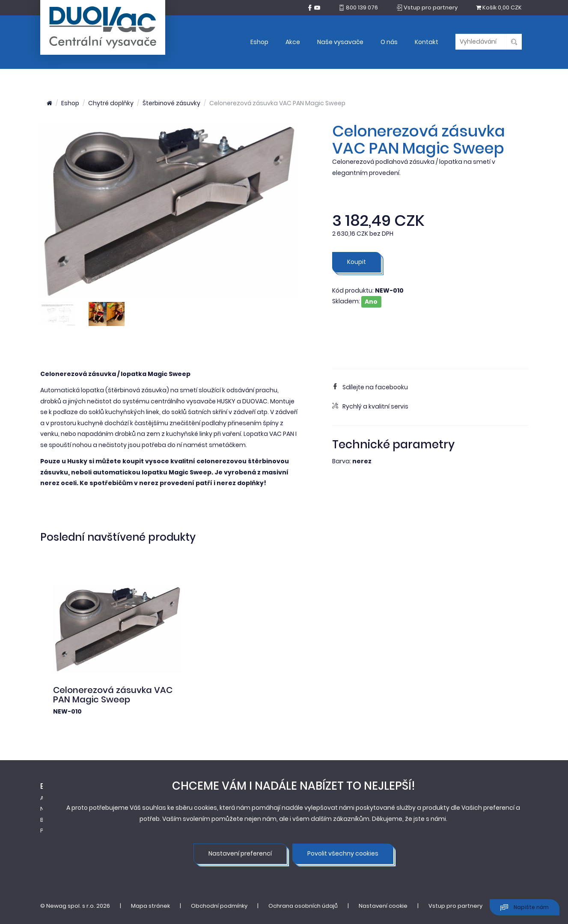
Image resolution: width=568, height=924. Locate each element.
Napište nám (525, 908)
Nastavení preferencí (240, 853)
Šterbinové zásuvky (171, 103)
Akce (293, 42)
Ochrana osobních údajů (303, 906)
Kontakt (427, 42)
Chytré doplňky (111, 103)
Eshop (259, 42)
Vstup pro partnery (455, 906)
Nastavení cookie (383, 906)
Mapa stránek (150, 906)
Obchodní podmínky (219, 906)
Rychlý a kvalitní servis (370, 406)
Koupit (357, 262)
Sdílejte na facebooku (370, 387)
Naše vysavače (340, 42)
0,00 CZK (499, 7)
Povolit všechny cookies (343, 853)
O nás (389, 42)
